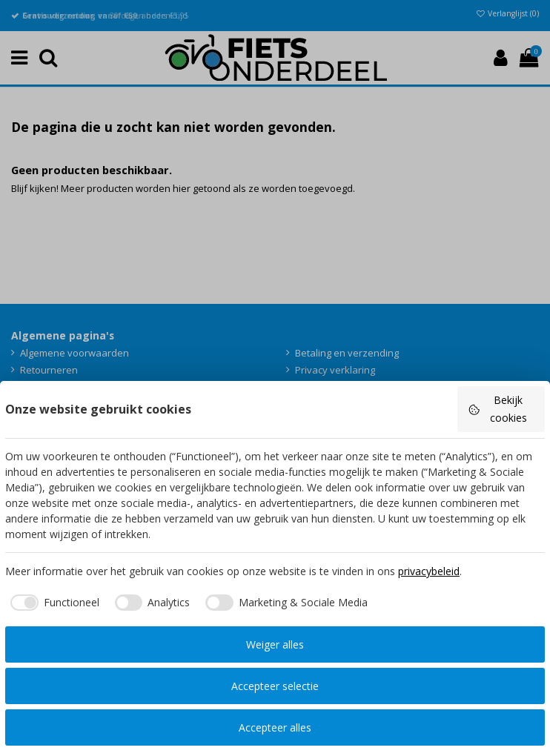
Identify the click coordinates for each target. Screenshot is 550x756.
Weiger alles (275, 644)
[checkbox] (52, 603)
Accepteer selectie (275, 686)
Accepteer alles (275, 727)
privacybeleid (429, 571)
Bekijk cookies (497, 409)
